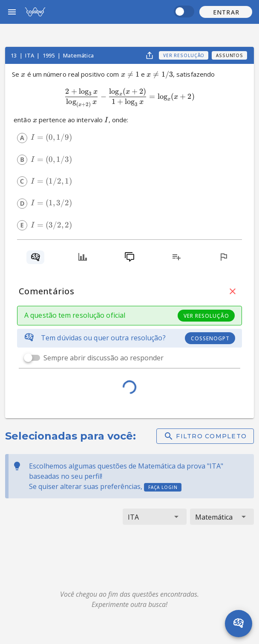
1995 (49, 55)
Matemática (78, 55)
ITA (30, 55)
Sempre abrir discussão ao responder (104, 358)
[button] (226, 12)
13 (14, 55)
